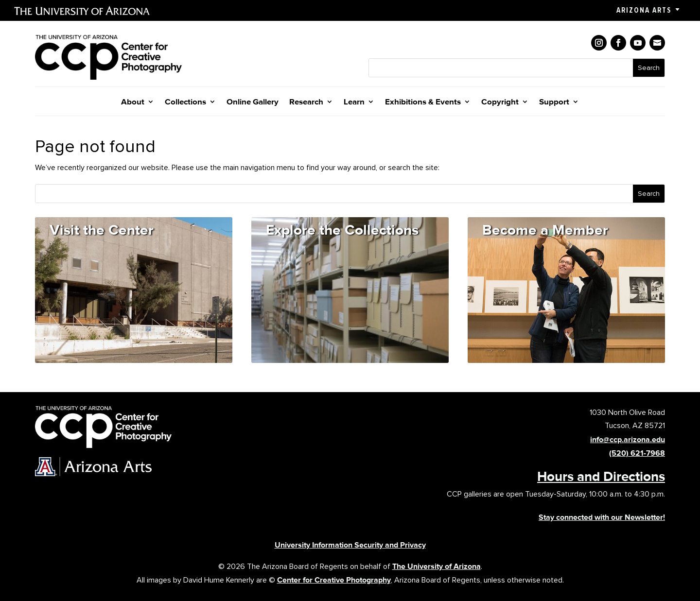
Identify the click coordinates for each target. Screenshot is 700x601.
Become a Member (545, 230)
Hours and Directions (601, 476)
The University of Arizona (437, 566)
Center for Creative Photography (334, 580)
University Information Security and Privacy (350, 545)
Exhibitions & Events (423, 102)
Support (554, 102)
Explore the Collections (342, 230)
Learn (354, 102)
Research (306, 102)
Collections (185, 102)
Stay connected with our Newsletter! (602, 517)
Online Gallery (253, 102)
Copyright (500, 102)
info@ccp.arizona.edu (628, 439)
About (133, 102)
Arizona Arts (644, 10)
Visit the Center (102, 230)
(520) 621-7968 (637, 453)
